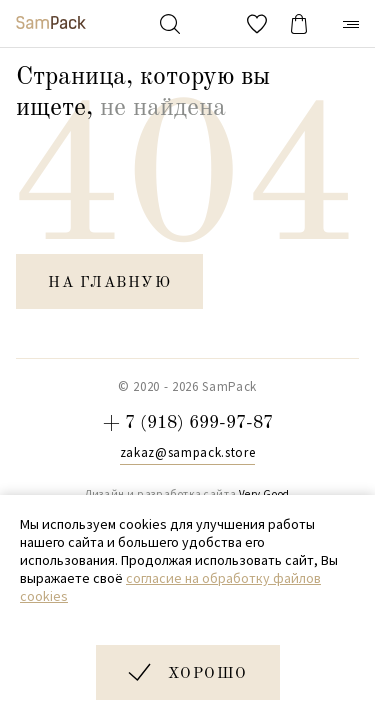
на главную (109, 283)
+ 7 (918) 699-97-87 (188, 423)
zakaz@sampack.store (187, 453)
